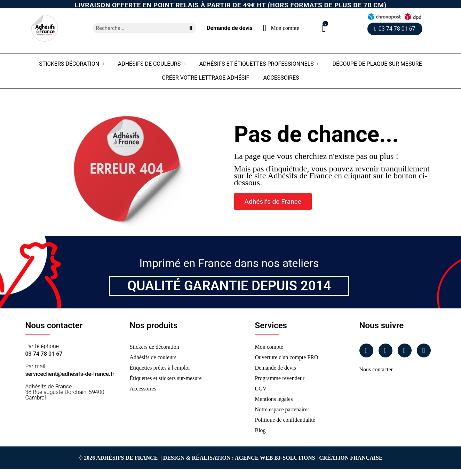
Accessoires (281, 78)
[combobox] (136, 28)
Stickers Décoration (71, 64)
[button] (324, 28)
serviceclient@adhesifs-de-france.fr (70, 374)
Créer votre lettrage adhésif (205, 78)
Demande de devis (230, 28)
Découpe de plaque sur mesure (377, 64)
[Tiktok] (424, 350)
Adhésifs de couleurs (152, 64)
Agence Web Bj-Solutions (275, 458)
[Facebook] (366, 350)
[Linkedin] (405, 350)
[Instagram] (386, 350)
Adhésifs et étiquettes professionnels (259, 64)
